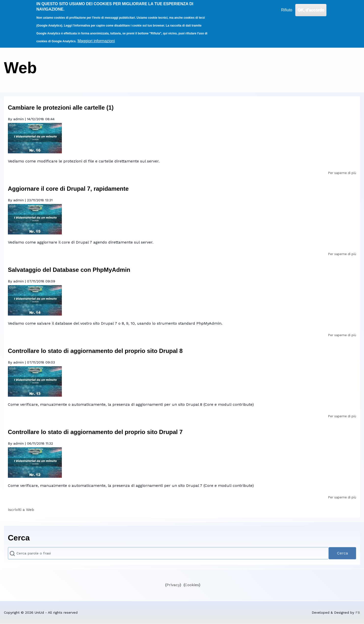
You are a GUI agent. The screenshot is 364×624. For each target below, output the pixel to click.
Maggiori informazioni (96, 37)
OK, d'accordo (311, 6)
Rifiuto (287, 6)
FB (358, 612)
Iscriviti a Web (21, 510)
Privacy (173, 585)
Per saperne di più (342, 173)
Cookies (192, 585)
